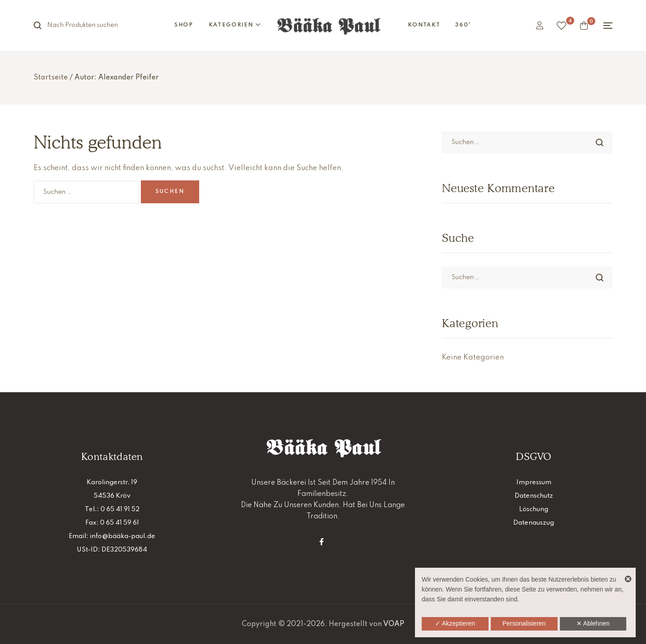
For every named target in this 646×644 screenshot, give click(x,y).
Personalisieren (524, 623)
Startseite (51, 78)
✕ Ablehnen (593, 623)
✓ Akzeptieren (455, 623)
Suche (43, 25)
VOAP (394, 624)
